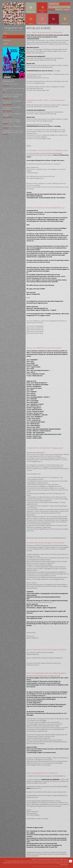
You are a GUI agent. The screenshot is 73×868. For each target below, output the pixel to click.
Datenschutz (7, 40)
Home (5, 33)
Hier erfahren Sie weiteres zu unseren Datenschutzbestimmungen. (50, 866)
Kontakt (6, 44)
